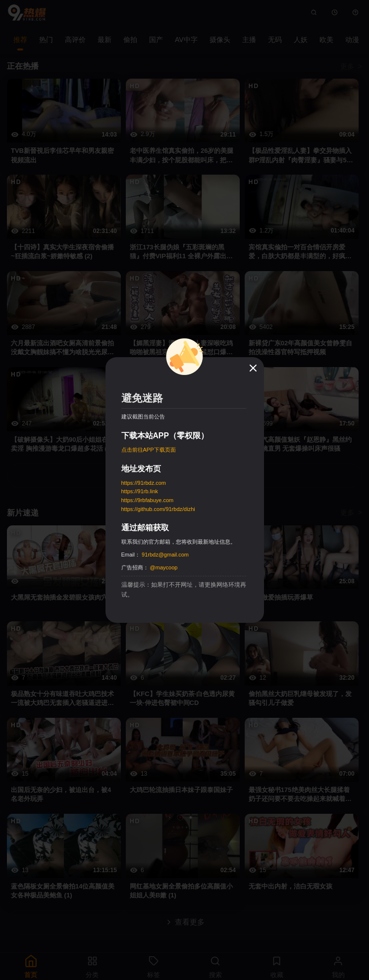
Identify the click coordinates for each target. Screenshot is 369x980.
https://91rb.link (140, 491)
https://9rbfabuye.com (148, 500)
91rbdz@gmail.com (165, 555)
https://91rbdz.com (144, 483)
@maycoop (164, 567)
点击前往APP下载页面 (149, 450)
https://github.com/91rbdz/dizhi (158, 509)
